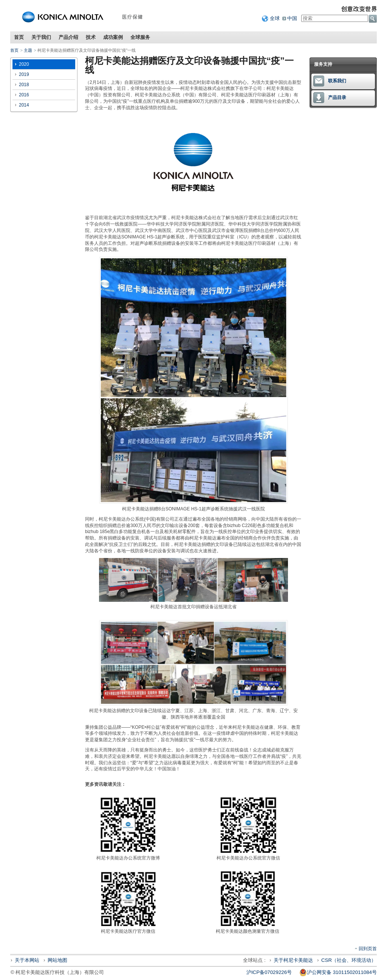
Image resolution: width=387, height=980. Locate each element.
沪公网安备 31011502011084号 (338, 972)
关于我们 (41, 37)
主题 (28, 50)
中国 (292, 18)
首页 (19, 37)
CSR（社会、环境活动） (349, 960)
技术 (91, 37)
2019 (24, 74)
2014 (24, 105)
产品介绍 (68, 37)
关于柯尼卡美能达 (293, 960)
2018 (24, 85)
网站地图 (57, 960)
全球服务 (140, 37)
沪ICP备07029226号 (269, 972)
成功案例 (113, 37)
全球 (275, 18)
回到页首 (368, 949)
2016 (24, 95)
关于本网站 (27, 960)
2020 (24, 64)
